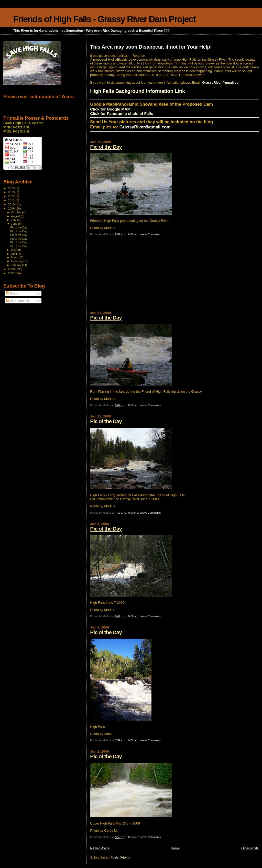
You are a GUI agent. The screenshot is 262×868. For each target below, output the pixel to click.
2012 (12, 196)
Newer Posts (100, 848)
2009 (12, 208)
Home (175, 848)
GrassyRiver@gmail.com (222, 83)
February (17, 261)
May (14, 250)
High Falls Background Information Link (138, 91)
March (16, 257)
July (14, 220)
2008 (12, 269)
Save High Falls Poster (23, 123)
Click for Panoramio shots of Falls (122, 113)
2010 (12, 204)
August (16, 216)
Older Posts (250, 848)
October (17, 212)
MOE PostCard (16, 131)
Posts (12, 293)
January (17, 265)
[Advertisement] (128, 276)
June (15, 224)
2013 (12, 192)
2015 (12, 188)
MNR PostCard (16, 127)
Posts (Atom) (120, 857)
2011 (12, 200)
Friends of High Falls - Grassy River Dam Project (104, 19)
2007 (12, 273)
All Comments (18, 301)
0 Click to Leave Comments (144, 234)
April (14, 254)
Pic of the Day (106, 147)
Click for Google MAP (110, 109)
